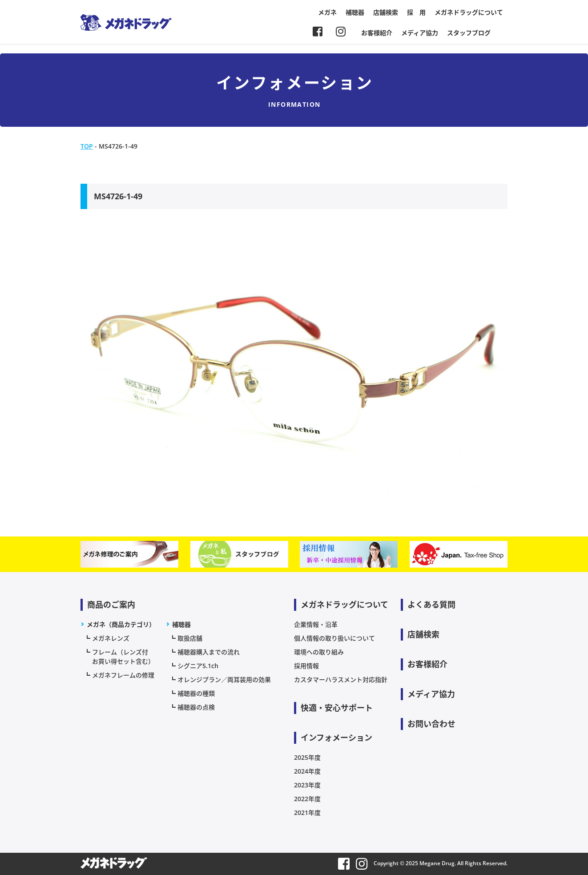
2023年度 (307, 785)
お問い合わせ (431, 724)
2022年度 (307, 799)
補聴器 (355, 12)
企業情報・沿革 (316, 624)
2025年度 (307, 757)
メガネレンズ (111, 638)
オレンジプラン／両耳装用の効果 (224, 679)
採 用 (416, 12)
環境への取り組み (319, 652)
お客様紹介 (377, 33)
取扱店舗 (190, 638)
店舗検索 (386, 12)
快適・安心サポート (337, 708)
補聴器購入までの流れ (209, 652)
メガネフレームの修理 (123, 675)
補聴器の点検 (196, 707)
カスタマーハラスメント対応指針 (341, 679)
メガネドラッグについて (469, 12)
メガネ (327, 12)
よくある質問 (431, 605)
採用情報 (306, 666)
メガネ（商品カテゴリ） (121, 624)
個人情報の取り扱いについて (334, 638)
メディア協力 (420, 33)
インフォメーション (336, 738)
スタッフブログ (469, 33)
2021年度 (307, 812)
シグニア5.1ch (198, 666)
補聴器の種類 (196, 693)
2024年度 (307, 771)
